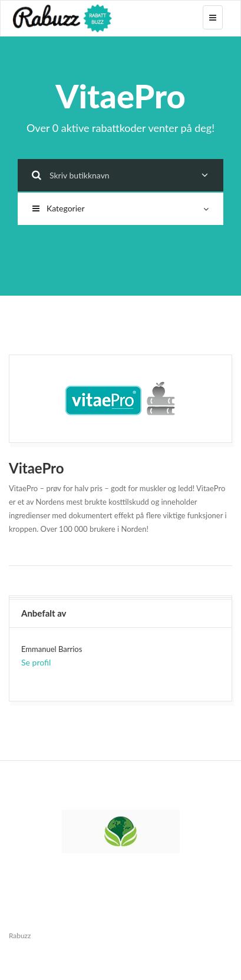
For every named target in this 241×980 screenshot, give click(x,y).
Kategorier (120, 208)
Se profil (36, 662)
